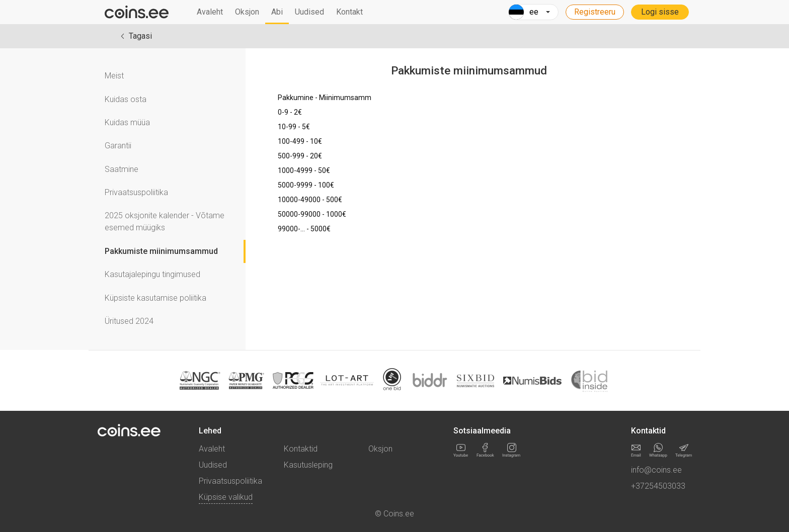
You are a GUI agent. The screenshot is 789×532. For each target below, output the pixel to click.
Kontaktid (301, 449)
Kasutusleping (308, 465)
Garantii (118, 146)
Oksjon (247, 12)
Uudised (309, 12)
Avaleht (210, 12)
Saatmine (122, 169)
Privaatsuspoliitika (136, 192)
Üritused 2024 (129, 321)
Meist (114, 76)
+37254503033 (658, 486)
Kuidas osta (126, 99)
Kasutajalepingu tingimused (152, 274)
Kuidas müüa (127, 122)
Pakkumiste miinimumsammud (161, 251)
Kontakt (349, 12)
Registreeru (595, 12)
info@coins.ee (656, 470)
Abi (277, 12)
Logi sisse (660, 12)
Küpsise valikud (226, 497)
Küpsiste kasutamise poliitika (155, 298)
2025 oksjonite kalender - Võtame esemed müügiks (165, 221)
